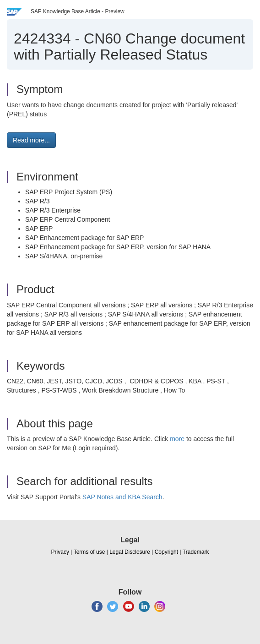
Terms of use (89, 552)
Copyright (166, 552)
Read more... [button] (31, 140)
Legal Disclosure (130, 552)
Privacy (60, 552)
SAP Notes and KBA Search (122, 497)
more (177, 439)
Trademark (196, 552)
